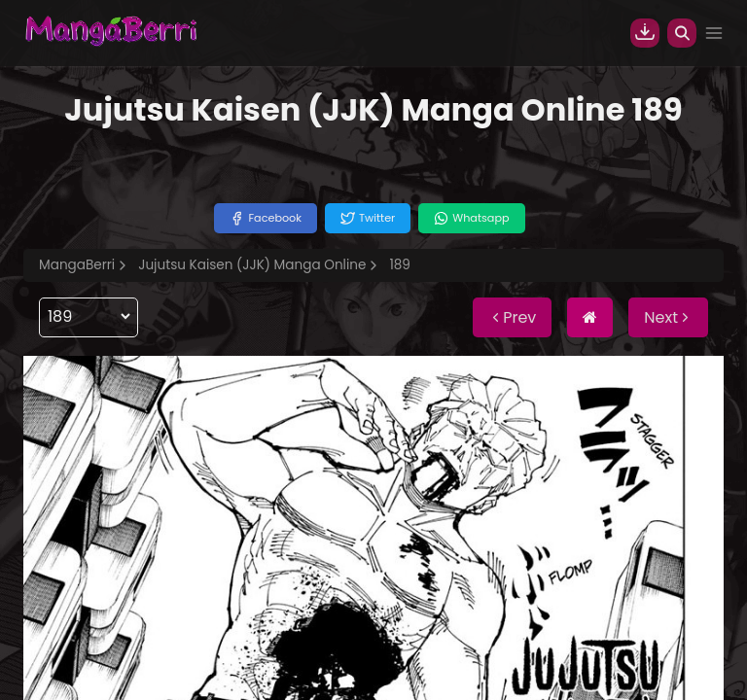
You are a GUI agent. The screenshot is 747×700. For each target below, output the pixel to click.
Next (668, 317)
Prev (512, 317)
